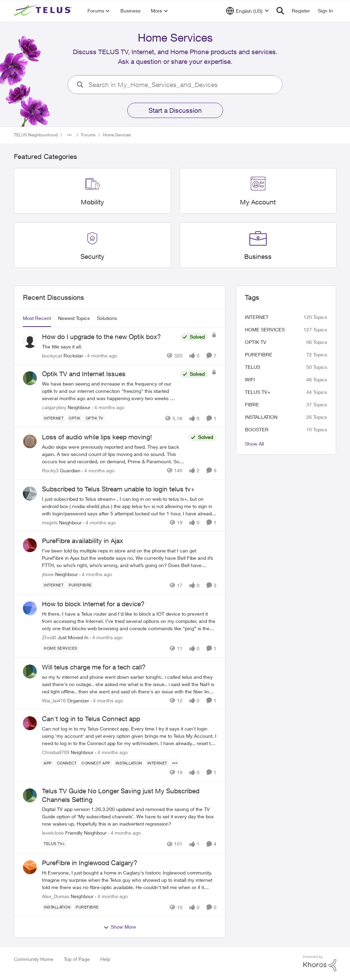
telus (253, 367)
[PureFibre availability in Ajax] (129, 558)
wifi (250, 379)
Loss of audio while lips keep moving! (97, 437)
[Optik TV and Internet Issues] (109, 391)
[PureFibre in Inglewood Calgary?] (129, 880)
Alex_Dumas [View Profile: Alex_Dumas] (56, 896)
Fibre (252, 404)
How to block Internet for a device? (93, 604)
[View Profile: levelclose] (30, 795)
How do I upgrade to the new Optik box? (101, 337)
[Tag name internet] (54, 418)
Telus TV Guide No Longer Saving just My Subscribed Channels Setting (121, 795)
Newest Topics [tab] (74, 318)
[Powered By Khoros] (320, 963)
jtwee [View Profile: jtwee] (48, 574)
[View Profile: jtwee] (30, 545)
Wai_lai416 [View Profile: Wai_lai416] (54, 700)
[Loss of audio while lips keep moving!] (113, 454)
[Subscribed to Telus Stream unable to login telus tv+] (129, 506)
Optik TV (256, 342)
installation (261, 417)
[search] (183, 85)
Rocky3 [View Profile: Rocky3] (50, 470)
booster (257, 429)
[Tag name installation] (129, 763)
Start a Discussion (175, 110)
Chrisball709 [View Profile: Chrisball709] (56, 752)
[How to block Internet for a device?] (129, 621)
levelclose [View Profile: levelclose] (53, 833)
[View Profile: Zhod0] (30, 608)
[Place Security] (92, 257)
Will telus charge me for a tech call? (94, 667)
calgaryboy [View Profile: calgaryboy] (54, 407)
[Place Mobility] (92, 202)
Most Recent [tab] (37, 318)
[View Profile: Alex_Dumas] (30, 867)
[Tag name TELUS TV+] (54, 844)
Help (105, 959)
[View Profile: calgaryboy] (30, 378)
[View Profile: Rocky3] (30, 441)
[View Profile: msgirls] (30, 493)
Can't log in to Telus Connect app (91, 719)
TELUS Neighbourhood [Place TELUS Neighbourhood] (36, 135)
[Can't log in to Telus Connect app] (129, 736)
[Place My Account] (258, 202)
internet (257, 317)
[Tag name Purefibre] (80, 585)
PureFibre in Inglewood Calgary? (90, 863)
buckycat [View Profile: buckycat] (52, 355)
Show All (254, 444)
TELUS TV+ (258, 392)
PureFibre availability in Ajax (83, 541)
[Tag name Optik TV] (94, 418)
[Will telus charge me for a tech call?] (129, 684)
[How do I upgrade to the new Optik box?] (109, 346)
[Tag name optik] (75, 418)
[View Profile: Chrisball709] (30, 723)
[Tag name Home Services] (61, 648)
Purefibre (259, 354)
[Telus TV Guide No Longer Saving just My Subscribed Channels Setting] (129, 817)
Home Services (265, 330)
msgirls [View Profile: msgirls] (50, 522)
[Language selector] (247, 11)
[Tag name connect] (66, 763)
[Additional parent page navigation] (69, 135)
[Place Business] (258, 257)
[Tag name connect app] (96, 763)
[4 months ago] (101, 355)
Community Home (34, 959)
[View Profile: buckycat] (30, 341)
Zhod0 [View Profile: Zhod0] (49, 637)
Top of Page (77, 959)
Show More (120, 927)
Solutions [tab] (107, 318)
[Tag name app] (48, 763)
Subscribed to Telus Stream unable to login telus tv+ (118, 489)
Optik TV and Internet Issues (84, 374)
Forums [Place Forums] (88, 135)
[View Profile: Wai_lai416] (30, 671)
